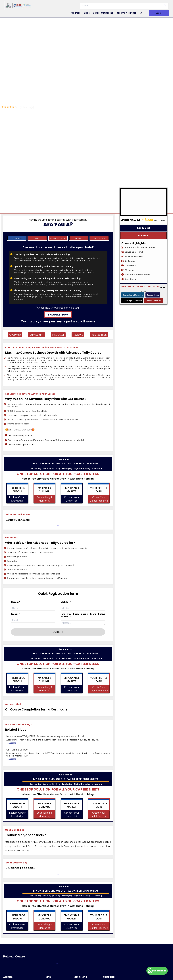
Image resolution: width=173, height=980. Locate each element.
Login (159, 13)
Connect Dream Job (154, 301)
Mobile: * (66, 602)
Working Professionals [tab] (58, 238)
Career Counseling (103, 13)
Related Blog (99, 335)
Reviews (78, 335)
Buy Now (143, 236)
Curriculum (36, 335)
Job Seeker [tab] (79, 238)
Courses (76, 13)
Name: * (16, 602)
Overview (15, 335)
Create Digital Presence (132, 301)
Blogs (87, 13)
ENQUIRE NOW (58, 315)
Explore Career (153, 295)
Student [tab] (37, 238)
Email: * (15, 614)
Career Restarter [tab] (99, 238)
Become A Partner (126, 13)
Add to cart (143, 228)
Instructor (58, 335)
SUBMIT (58, 632)
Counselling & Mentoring (133, 295)
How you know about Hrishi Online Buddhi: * (83, 615)
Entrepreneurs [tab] (17, 238)
